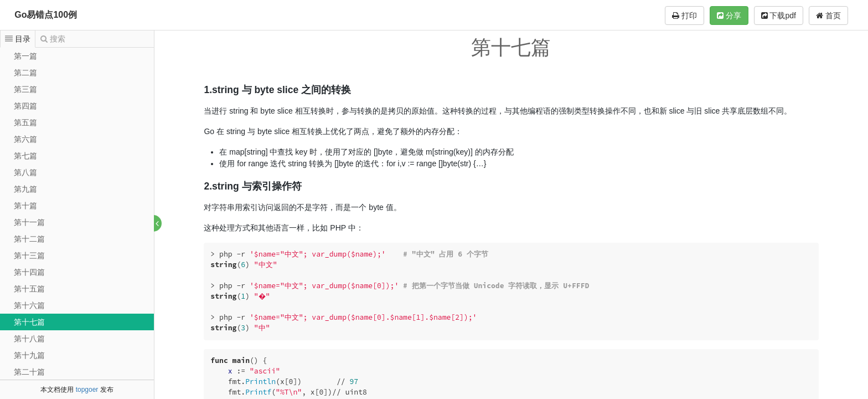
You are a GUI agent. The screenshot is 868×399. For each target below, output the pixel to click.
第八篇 (25, 172)
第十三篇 (29, 255)
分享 (729, 16)
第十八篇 (29, 339)
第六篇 (25, 139)
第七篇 (25, 156)
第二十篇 (29, 372)
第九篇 (25, 189)
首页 (828, 16)
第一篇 (25, 56)
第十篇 (25, 206)
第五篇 (25, 122)
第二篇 (25, 73)
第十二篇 (29, 239)
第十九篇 (29, 355)
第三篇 (25, 89)
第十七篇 (29, 322)
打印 (684, 16)
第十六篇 (29, 305)
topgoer (87, 390)
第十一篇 (29, 222)
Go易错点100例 (46, 15)
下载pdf (779, 16)
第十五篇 (29, 289)
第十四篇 (29, 272)
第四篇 (25, 106)
